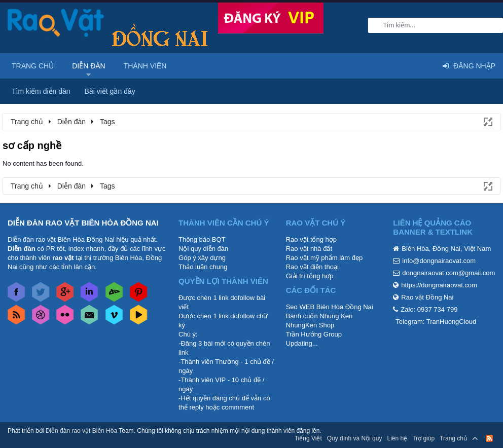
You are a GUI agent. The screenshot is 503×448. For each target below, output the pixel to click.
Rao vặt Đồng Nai (427, 297)
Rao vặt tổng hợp (311, 239)
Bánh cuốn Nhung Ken (319, 316)
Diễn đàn (89, 66)
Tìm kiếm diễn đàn (41, 91)
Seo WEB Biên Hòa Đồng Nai (330, 307)
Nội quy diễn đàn (203, 249)
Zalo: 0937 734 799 (429, 309)
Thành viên (145, 66)
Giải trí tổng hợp (310, 276)
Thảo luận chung (203, 267)
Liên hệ (397, 438)
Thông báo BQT (202, 239)
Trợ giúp (423, 438)
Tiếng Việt (308, 438)
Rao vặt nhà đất (309, 249)
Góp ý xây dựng (202, 258)
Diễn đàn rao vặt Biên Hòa (81, 431)
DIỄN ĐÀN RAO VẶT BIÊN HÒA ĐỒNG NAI (83, 223)
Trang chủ (33, 66)
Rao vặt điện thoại (312, 267)
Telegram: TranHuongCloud (436, 322)
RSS (489, 438)
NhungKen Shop (310, 325)
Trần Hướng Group (314, 334)
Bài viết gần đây (110, 91)
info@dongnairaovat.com (439, 261)
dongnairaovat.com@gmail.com (448, 273)
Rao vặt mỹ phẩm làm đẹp (325, 258)
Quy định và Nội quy (355, 438)
